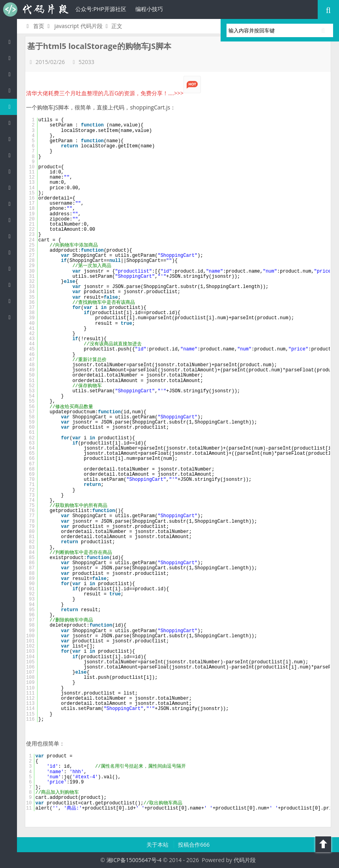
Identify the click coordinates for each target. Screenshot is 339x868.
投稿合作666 (194, 844)
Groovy (11, 220)
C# (11, 123)
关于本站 (158, 844)
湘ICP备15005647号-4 (134, 860)
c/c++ (11, 90)
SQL (11, 236)
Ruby (11, 171)
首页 (34, 26)
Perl (11, 139)
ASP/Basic (11, 317)
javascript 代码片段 (79, 26)
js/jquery (11, 106)
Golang (11, 268)
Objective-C (11, 301)
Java (11, 74)
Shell (11, 285)
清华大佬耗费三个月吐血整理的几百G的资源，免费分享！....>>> (113, 93)
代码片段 (36, 9)
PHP (11, 58)
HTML (11, 187)
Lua (11, 252)
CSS (11, 204)
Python (11, 155)
